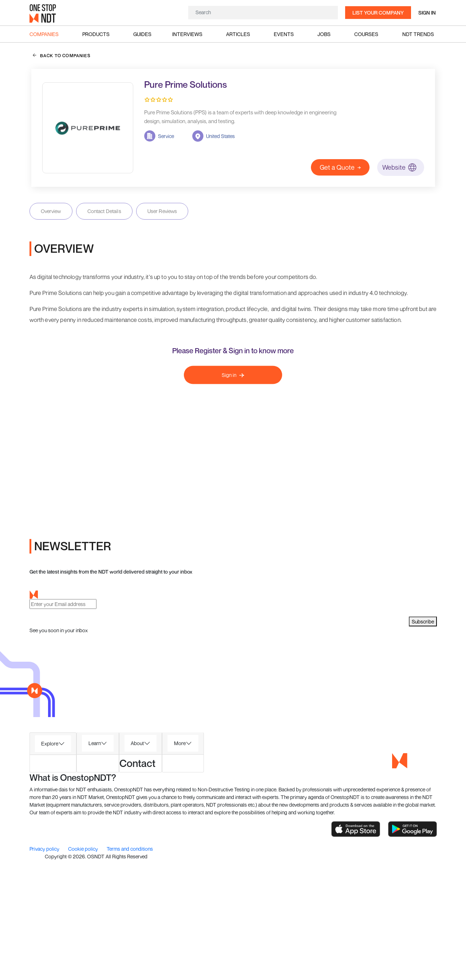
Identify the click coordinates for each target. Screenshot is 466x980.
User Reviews (162, 211)
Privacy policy (45, 969)
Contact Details (104, 211)
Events (284, 34)
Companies (44, 34)
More (180, 863)
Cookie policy (84, 969)
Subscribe (423, 741)
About (137, 863)
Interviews (187, 34)
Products (96, 34)
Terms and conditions (130, 969)
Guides (142, 34)
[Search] (263, 12)
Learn (95, 863)
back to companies (62, 55)
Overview (51, 211)
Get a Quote (340, 167)
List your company (378, 13)
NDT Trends (418, 34)
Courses (366, 34)
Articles (238, 34)
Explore (50, 863)
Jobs (324, 34)
